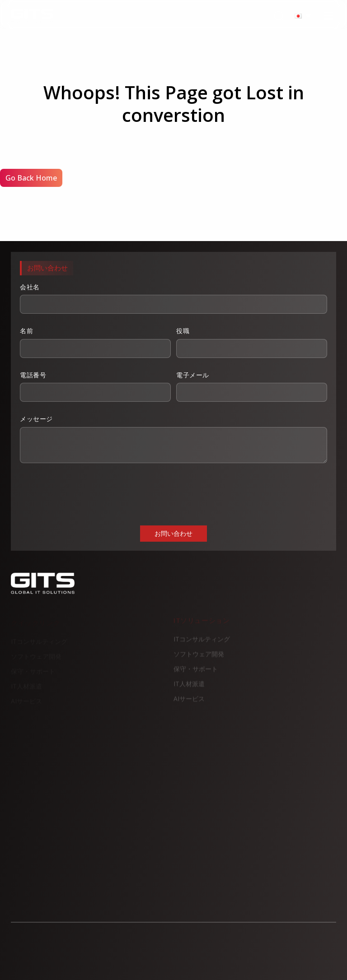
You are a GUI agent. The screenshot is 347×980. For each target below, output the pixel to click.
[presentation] (89, 493)
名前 (95, 342)
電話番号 (95, 386)
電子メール (252, 386)
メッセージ (173, 439)
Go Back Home (31, 178)
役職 (252, 342)
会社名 (173, 298)
